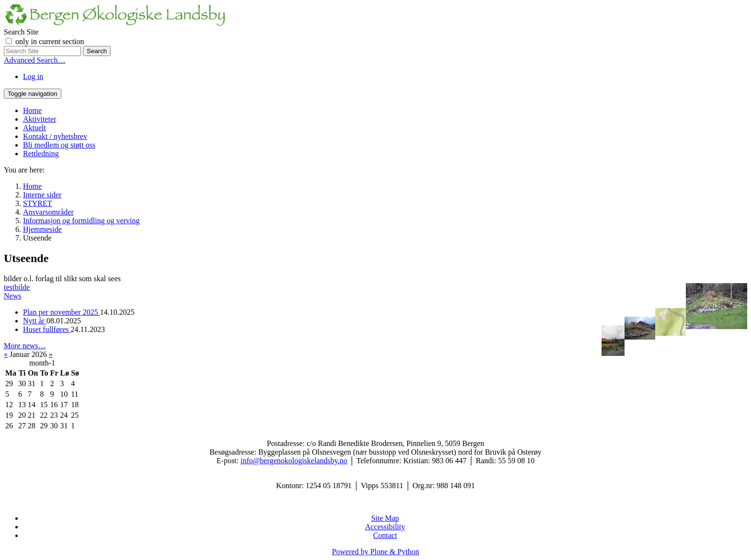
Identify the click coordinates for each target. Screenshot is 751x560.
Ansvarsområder (48, 212)
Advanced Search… (34, 60)
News (12, 296)
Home (32, 110)
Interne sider (42, 195)
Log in (33, 76)
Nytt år (35, 321)
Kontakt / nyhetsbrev (55, 136)
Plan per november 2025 (62, 312)
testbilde (17, 287)
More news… (25, 346)
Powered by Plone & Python (375, 552)
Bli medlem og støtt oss (59, 145)
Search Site (21, 32)
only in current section (50, 41)
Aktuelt (34, 128)
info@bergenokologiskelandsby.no (294, 461)
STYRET (37, 203)
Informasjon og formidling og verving (81, 221)
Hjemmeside (42, 229)
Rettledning (41, 154)
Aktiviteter (40, 119)
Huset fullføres (47, 329)
